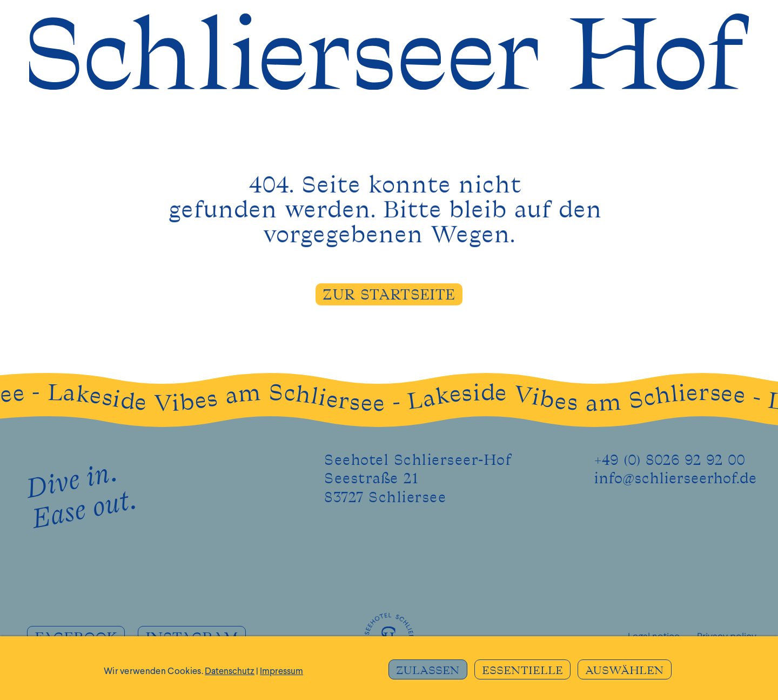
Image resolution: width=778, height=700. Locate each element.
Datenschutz (230, 672)
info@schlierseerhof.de (675, 479)
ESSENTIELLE (522, 671)
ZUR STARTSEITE (389, 296)
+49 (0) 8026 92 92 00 (669, 461)
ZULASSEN (428, 671)
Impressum (281, 672)
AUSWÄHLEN (625, 671)
